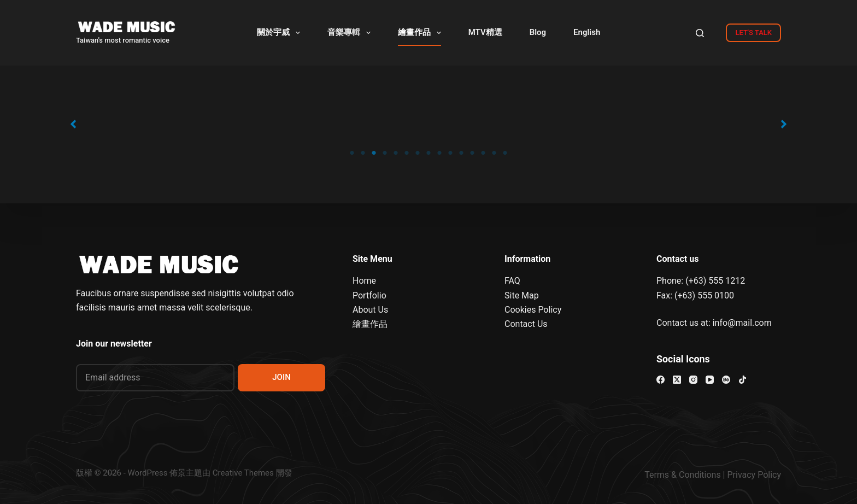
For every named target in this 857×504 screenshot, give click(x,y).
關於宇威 (281, 33)
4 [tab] (385, 153)
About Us (370, 310)
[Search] (700, 33)
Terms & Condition (680, 475)
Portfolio (369, 295)
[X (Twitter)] (677, 380)
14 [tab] (494, 153)
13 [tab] (483, 153)
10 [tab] (450, 153)
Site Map (522, 295)
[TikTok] (742, 380)
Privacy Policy (755, 475)
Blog (538, 32)
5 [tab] (396, 153)
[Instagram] (693, 380)
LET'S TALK (753, 33)
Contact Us (526, 324)
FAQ (512, 281)
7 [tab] (418, 153)
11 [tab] (461, 153)
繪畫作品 (422, 33)
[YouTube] (710, 380)
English (587, 32)
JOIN (281, 377)
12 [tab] (472, 153)
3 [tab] (374, 153)
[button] (73, 124)
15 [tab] (505, 153)
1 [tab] (352, 153)
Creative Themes (243, 473)
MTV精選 (485, 32)
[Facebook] (661, 380)
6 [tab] (407, 153)
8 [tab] (428, 153)
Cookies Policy (533, 310)
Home (364, 281)
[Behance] (726, 380)
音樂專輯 (351, 33)
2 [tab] (363, 153)
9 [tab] (439, 153)
